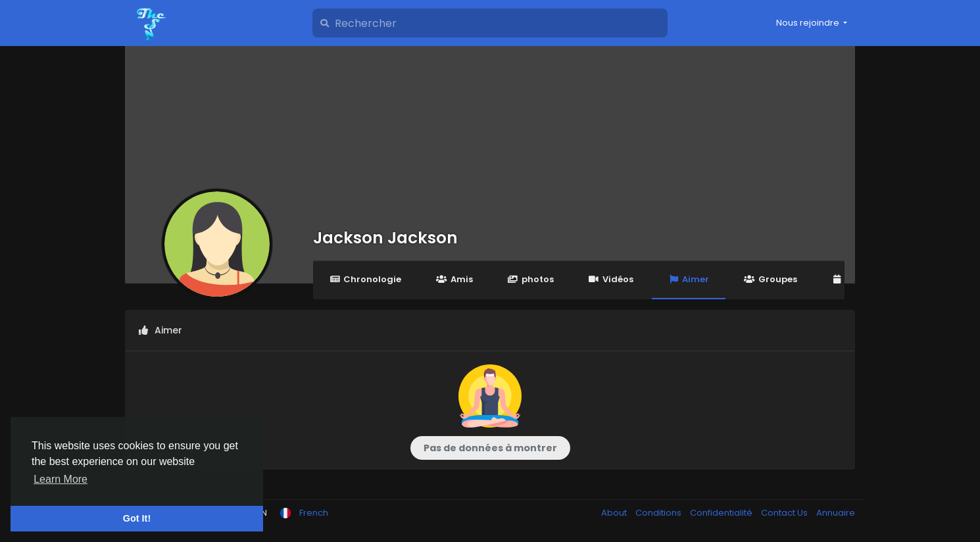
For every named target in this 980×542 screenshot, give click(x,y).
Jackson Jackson (385, 238)
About (615, 513)
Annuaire (836, 513)
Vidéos (611, 279)
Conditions (659, 513)
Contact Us (785, 513)
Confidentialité (722, 513)
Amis (454, 279)
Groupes (770, 279)
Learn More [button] (61, 479)
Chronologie (365, 279)
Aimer (689, 279)
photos (531, 279)
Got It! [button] (137, 518)
